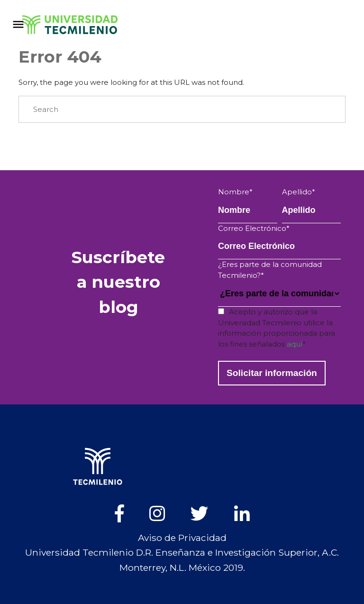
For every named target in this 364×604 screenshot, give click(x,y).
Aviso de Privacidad (182, 538)
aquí (295, 344)
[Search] (182, 110)
